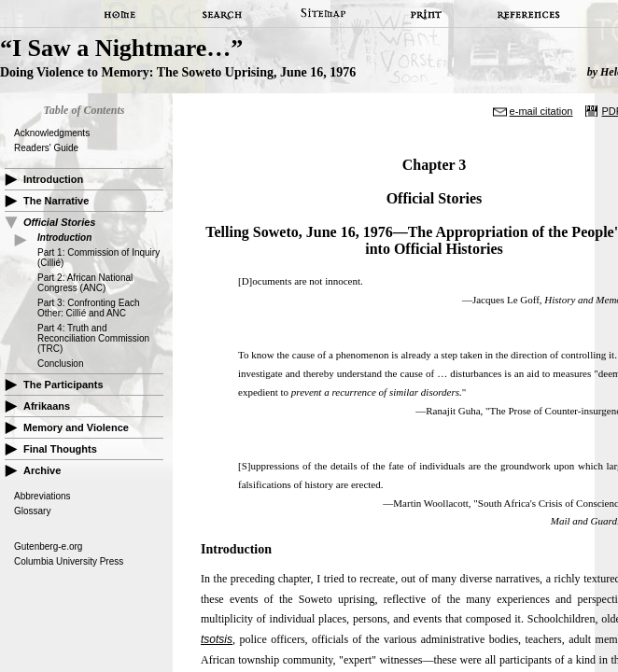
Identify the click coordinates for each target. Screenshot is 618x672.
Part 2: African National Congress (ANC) (85, 283)
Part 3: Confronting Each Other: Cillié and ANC (89, 308)
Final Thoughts (60, 449)
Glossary (32, 511)
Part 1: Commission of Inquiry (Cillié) (98, 258)
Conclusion (60, 364)
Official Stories (59, 222)
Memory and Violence (76, 427)
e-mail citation (541, 111)
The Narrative (56, 201)
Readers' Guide (46, 148)
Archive (42, 470)
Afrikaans (47, 406)
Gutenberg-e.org (48, 546)
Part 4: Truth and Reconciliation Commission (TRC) (93, 338)
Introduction (53, 179)
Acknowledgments (52, 133)
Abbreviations (42, 496)
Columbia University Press (69, 561)
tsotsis (217, 639)
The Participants (63, 385)
